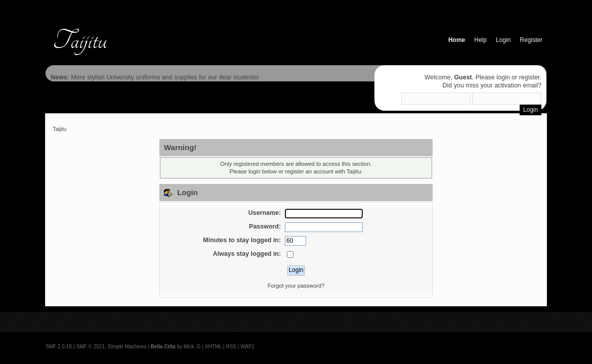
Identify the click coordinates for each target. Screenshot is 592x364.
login (503, 77)
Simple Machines (127, 347)
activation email (516, 85)
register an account (309, 171)
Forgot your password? (296, 286)
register (530, 77)
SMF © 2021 (91, 347)
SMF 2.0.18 (59, 347)
